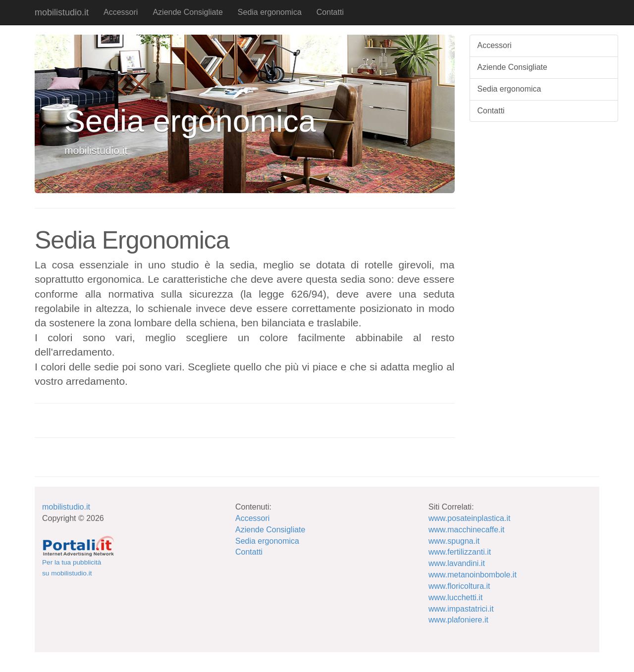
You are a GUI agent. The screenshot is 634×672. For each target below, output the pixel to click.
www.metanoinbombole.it (473, 575)
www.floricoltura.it (459, 586)
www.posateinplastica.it (469, 518)
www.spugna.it (454, 541)
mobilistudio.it (62, 12)
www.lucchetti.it (455, 597)
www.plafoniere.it (458, 620)
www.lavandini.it (457, 563)
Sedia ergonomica (270, 12)
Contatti (330, 12)
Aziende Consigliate (187, 12)
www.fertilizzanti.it (460, 552)
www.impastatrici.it (461, 609)
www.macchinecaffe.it (467, 530)
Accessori (121, 12)
